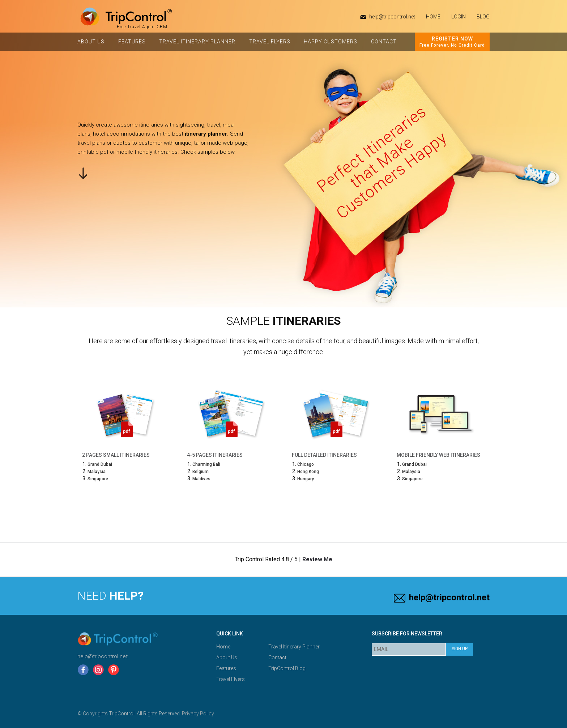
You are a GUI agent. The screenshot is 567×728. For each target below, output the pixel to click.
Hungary (306, 479)
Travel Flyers (270, 42)
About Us (91, 42)
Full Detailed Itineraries (324, 455)
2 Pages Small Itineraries (116, 455)
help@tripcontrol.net (392, 17)
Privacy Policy (198, 714)
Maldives (201, 479)
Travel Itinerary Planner (197, 42)
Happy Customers (331, 42)
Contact (384, 42)
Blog (483, 17)
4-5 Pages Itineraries (215, 455)
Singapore (98, 479)
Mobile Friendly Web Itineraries (438, 455)
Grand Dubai (100, 464)
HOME (433, 17)
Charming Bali (206, 464)
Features (132, 42)
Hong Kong (308, 472)
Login (459, 17)
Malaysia (97, 472)
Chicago (306, 464)
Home (223, 647)
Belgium (201, 472)
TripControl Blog (287, 668)
